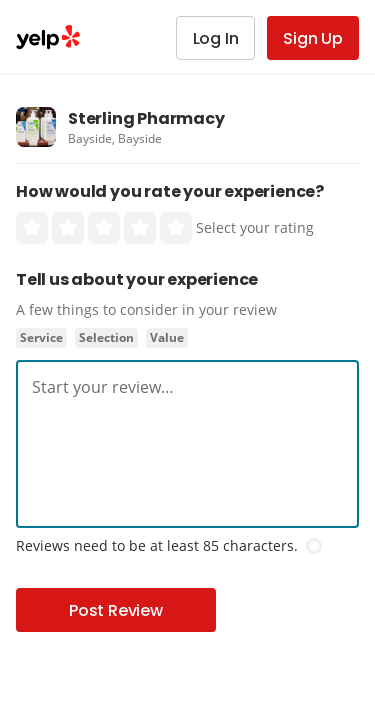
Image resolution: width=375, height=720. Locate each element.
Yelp (48, 37)
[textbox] (187, 387)
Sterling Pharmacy (146, 118)
